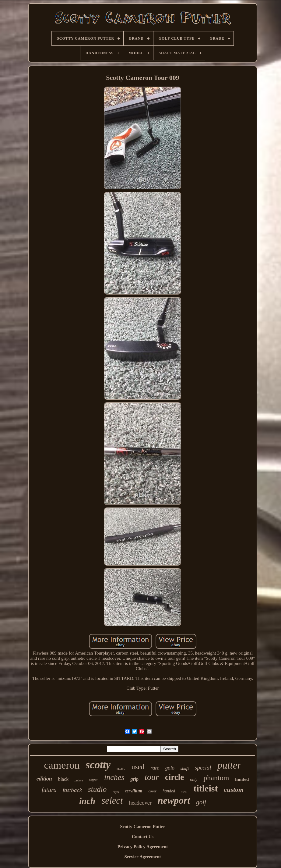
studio (97, 789)
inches (114, 777)
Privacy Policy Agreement (143, 847)
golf (201, 802)
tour (152, 777)
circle (174, 777)
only (194, 779)
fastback (72, 790)
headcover (140, 803)
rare (155, 768)
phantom (216, 778)
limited (242, 779)
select (112, 800)
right (116, 792)
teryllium (134, 791)
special (203, 768)
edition (44, 779)
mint (121, 769)
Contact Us (143, 837)
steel (184, 792)
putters (79, 780)
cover (152, 791)
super (94, 779)
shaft (185, 768)
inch (87, 801)
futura (49, 790)
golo (170, 768)
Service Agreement (142, 857)
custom (234, 789)
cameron (62, 765)
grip (134, 779)
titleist (205, 788)
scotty (98, 765)
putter (229, 765)
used (138, 767)
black (63, 779)
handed (169, 791)
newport (174, 800)
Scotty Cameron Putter (142, 827)
